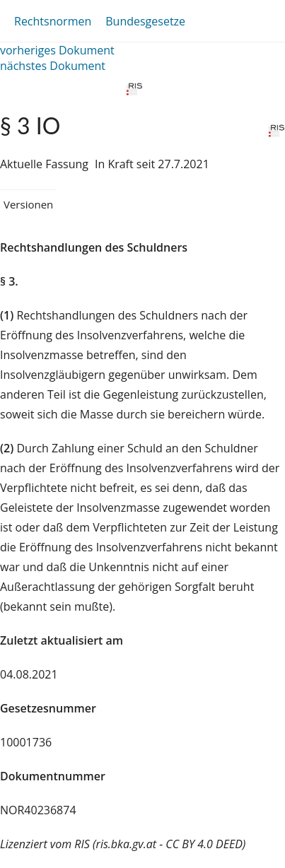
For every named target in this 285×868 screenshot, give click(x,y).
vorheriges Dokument (57, 50)
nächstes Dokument (53, 66)
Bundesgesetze (145, 21)
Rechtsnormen (53, 21)
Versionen (28, 204)
